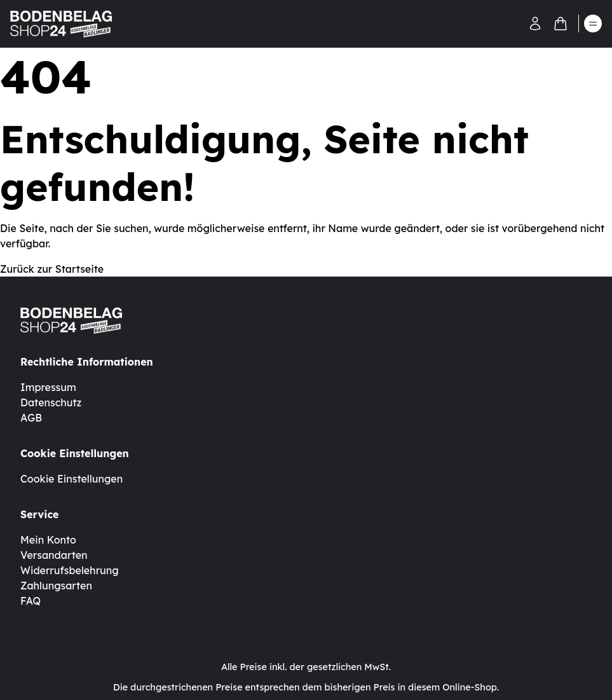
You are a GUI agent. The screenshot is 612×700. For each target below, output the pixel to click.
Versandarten (54, 555)
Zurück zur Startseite (52, 269)
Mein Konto (48, 540)
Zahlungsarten (56, 586)
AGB (31, 418)
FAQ (31, 601)
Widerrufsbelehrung (70, 570)
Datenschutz (51, 402)
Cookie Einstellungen (71, 479)
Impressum (48, 387)
